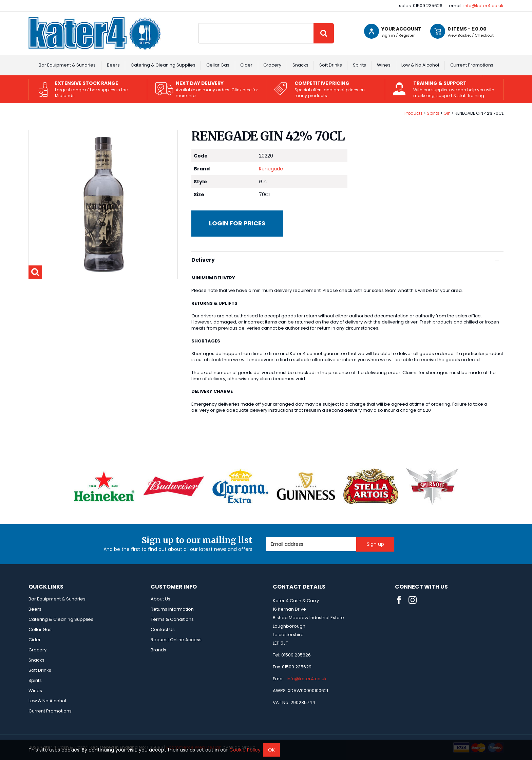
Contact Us (163, 629)
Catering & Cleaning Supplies (163, 65)
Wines (384, 65)
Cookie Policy (245, 750)
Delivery (345, 260)
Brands (158, 650)
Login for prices (237, 223)
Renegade (271, 169)
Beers (113, 65)
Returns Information (172, 609)
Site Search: (198, 23)
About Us (160, 599)
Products (414, 113)
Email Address (266, 537)
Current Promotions (472, 65)
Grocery (272, 65)
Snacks (300, 65)
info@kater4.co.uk (483, 6)
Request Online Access (176, 640)
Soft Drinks (331, 65)
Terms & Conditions (172, 619)
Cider (246, 65)
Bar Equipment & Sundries (67, 65)
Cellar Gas (218, 65)
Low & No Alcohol (420, 65)
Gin (447, 113)
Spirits (359, 65)
